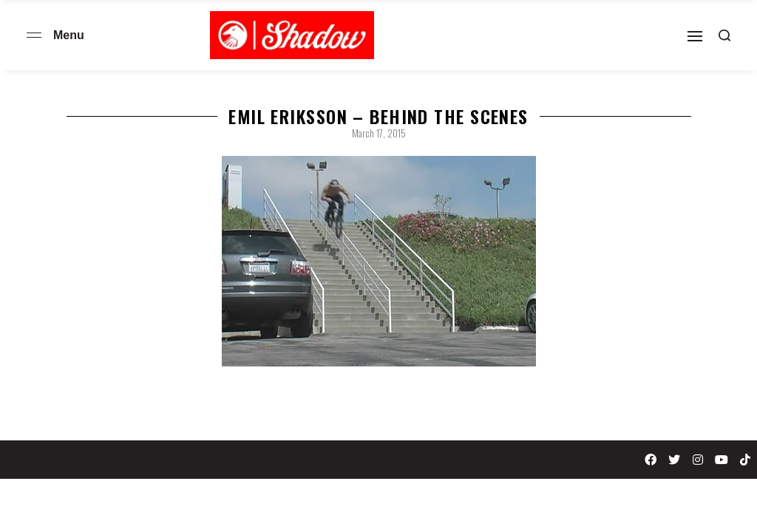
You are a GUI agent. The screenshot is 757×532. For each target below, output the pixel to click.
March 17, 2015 (379, 133)
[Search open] (724, 35)
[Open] (695, 36)
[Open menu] (34, 35)
